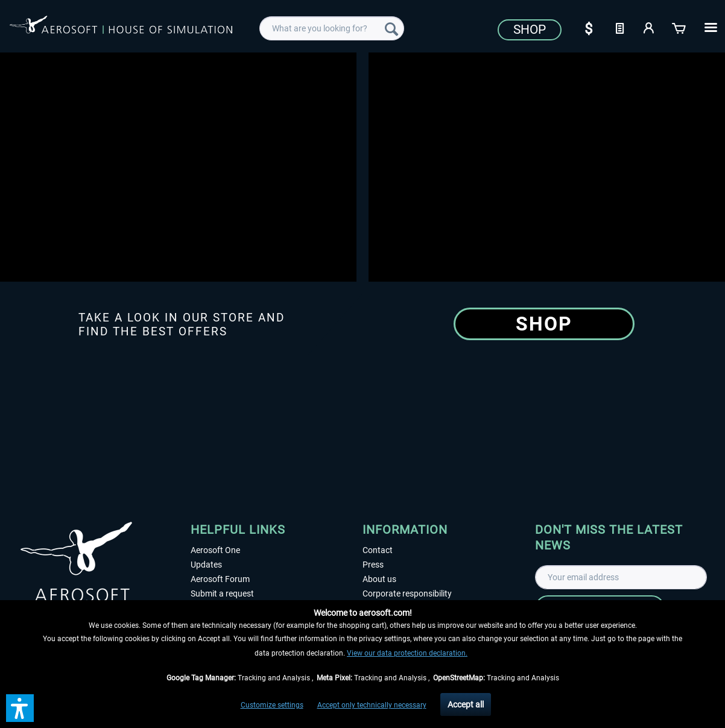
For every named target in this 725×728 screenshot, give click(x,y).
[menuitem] (332, 28)
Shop (530, 30)
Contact (378, 550)
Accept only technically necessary (372, 705)
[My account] (650, 27)
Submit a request (222, 593)
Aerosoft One (215, 550)
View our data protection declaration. (407, 653)
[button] (20, 708)
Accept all (466, 704)
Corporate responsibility (407, 593)
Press (373, 565)
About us (379, 579)
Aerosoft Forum (220, 579)
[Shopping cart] (680, 27)
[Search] (391, 28)
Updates (206, 565)
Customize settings (272, 705)
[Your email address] (621, 577)
